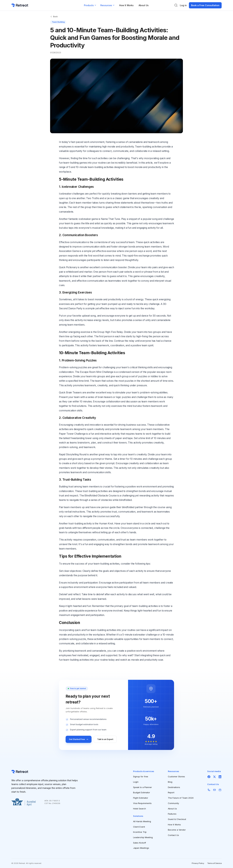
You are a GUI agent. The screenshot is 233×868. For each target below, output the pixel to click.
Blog (170, 782)
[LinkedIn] (220, 777)
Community (173, 803)
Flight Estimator (141, 798)
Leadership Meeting (143, 837)
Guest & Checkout (177, 819)
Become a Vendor (177, 830)
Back (54, 17)
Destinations (174, 787)
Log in (183, 5)
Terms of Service (215, 863)
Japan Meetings (141, 848)
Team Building (58, 22)
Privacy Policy (198, 863)
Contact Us (173, 835)
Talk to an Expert (105, 739)
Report (171, 792)
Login (136, 782)
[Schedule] (220, 790)
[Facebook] (209, 777)
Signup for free (141, 776)
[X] (214, 777)
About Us (144, 5)
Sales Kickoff (139, 843)
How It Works (126, 5)
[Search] (176, 5)
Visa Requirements (142, 803)
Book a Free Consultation (205, 5)
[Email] (214, 790)
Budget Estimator (142, 792)
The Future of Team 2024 (181, 798)
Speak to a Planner (143, 787)
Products (90, 5)
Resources (108, 5)
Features (172, 814)
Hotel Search (139, 809)
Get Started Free (79, 739)
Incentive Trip (140, 832)
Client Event (139, 827)
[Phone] (209, 790)
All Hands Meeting (142, 821)
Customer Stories (176, 776)
